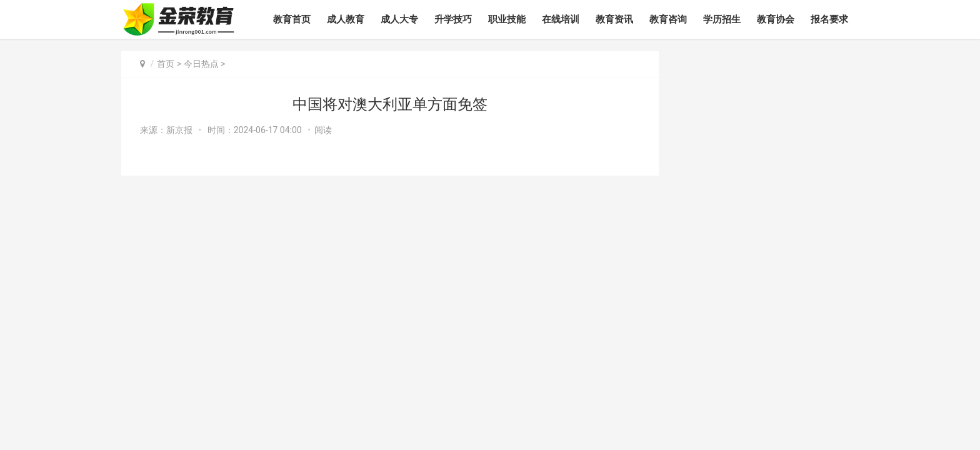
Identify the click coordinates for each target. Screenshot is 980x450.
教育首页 (292, 19)
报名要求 (829, 19)
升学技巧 (453, 19)
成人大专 (399, 19)
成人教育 (346, 19)
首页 (166, 64)
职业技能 (507, 19)
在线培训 (561, 19)
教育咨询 (668, 19)
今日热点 (201, 64)
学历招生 (722, 19)
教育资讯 (614, 19)
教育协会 (776, 19)
